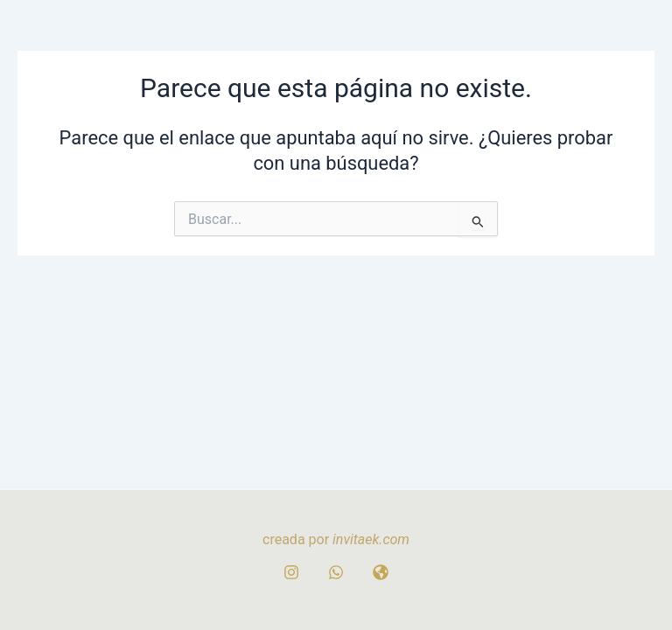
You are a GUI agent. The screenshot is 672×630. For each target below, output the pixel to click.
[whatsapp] (336, 572)
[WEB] (381, 572)
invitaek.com (371, 539)
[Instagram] (291, 572)
